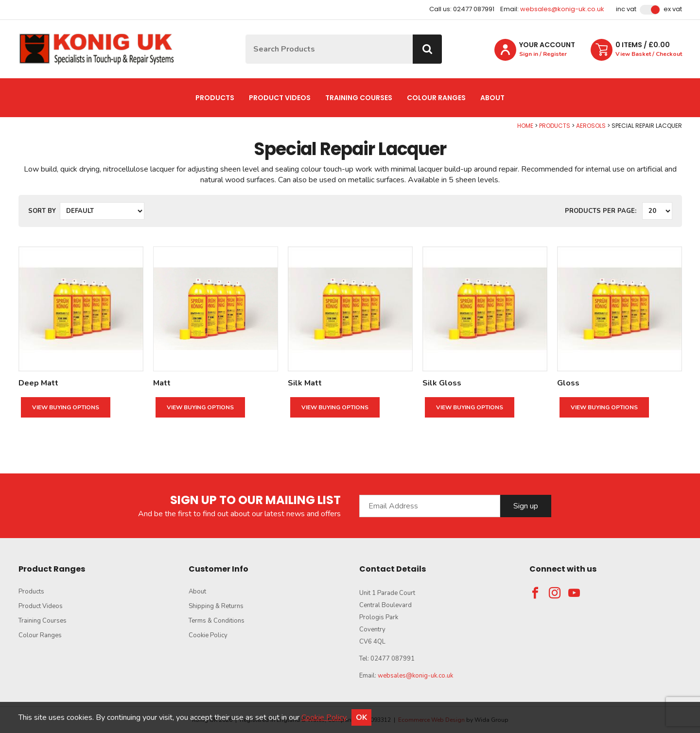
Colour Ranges (436, 98)
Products (215, 98)
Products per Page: (601, 211)
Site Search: (246, 35)
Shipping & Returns (216, 606)
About (492, 98)
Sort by (42, 211)
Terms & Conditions (217, 621)
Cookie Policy (208, 635)
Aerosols (591, 126)
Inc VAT (626, 9)
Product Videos (280, 98)
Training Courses (359, 98)
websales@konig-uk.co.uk (562, 9)
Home (525, 126)
